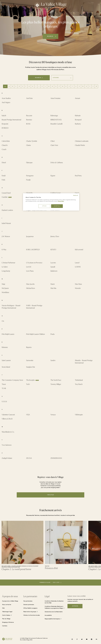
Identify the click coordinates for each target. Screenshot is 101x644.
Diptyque (29, 163)
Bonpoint (5, 124)
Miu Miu (53, 288)
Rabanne (5, 347)
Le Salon (5, 267)
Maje (3, 284)
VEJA (28, 415)
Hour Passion (55, 210)
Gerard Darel (6, 193)
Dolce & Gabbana (57, 163)
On (3, 321)
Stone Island (6, 367)
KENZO (53, 250)
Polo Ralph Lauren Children (35, 334)
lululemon (54, 271)
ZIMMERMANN (56, 458)
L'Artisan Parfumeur (8, 263)
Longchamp (6, 271)
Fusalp (28, 180)
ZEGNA (29, 458)
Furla (3, 180)
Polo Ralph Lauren (8, 334)
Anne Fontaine (55, 98)
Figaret (53, 176)
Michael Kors (31, 288)
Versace (53, 415)
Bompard (78, 120)
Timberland (79, 380)
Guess (28, 197)
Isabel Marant (6, 223)
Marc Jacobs (30, 284)
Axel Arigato (6, 102)
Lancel (77, 263)
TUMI (4, 388)
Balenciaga (54, 116)
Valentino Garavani (8, 415)
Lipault (53, 267)
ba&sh (4, 116)
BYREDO (5, 128)
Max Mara (78, 284)
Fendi (4, 176)
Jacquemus (30, 236)
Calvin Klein (6, 141)
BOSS (28, 124)
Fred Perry (78, 176)
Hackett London (7, 210)
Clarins (28, 145)
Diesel (4, 163)
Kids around (79, 250)
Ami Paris (29, 98)
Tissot (4, 384)
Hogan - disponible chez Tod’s (36, 210)
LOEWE (78, 267)
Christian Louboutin (82, 141)
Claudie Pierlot (80, 145)
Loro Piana (30, 271)
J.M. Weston (6, 236)
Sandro (53, 360)
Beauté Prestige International (11, 120)
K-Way (4, 250)
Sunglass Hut (31, 367)
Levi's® (29, 267)
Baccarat (29, 116)
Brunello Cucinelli (56, 124)
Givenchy (29, 193)
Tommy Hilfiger (56, 384)
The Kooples (30, 380)
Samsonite (30, 360)
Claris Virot (54, 145)
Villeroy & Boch (7, 419)
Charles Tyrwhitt (32, 141)
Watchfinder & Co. (8, 432)
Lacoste (53, 263)
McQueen (5, 288)
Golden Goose (56, 193)
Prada (52, 334)
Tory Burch (79, 384)
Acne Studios (6, 98)
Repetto (29, 347)
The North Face (56, 380)
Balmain (78, 116)
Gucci (77, 193)
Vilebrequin (79, 415)
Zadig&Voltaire (7, 458)
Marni (52, 284)
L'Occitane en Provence (34, 263)
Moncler (78, 288)
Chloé (53, 141)
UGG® (4, 402)
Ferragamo (30, 176)
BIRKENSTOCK (56, 120)
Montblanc (5, 292)
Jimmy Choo (55, 236)
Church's (5, 145)
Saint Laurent (6, 360)
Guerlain (5, 197)
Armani (77, 98)
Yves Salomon (7, 445)
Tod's (28, 384)
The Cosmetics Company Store (12, 380)
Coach (4, 149)
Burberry (78, 124)
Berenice (29, 120)
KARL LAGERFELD (33, 250)
